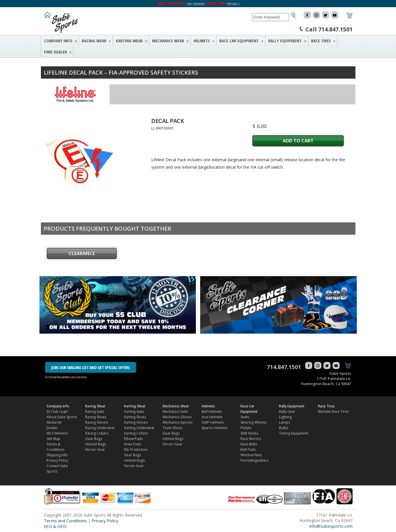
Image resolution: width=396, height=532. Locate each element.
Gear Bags (94, 439)
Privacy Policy (57, 460)
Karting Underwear (139, 428)
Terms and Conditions (65, 521)
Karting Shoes (135, 417)
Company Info (58, 41)
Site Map (53, 439)
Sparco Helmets (214, 428)
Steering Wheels (253, 422)
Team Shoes (173, 428)
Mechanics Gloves (177, 417)
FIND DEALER (55, 52)
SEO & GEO (55, 526)
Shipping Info (57, 455)
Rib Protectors (136, 450)
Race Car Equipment (239, 41)
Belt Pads (248, 450)
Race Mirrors (251, 439)
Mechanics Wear (168, 41)
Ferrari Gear (95, 450)
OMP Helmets (213, 422)
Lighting (285, 417)
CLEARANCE (82, 253)
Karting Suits (134, 412)
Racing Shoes (96, 417)
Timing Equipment (294, 433)
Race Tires (321, 41)
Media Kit (54, 422)
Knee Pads (133, 444)
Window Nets (251, 455)
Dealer (52, 428)
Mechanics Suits (175, 412)
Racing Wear (94, 41)
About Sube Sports (62, 417)
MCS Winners (57, 433)
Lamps (284, 422)
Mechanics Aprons (178, 422)
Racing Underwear (100, 428)
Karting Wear (129, 41)
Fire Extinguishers (254, 460)
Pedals (246, 428)
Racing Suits (95, 412)
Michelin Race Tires (333, 412)
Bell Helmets (212, 412)
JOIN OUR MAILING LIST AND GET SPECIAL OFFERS (91, 367)
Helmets (202, 41)
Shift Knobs (249, 433)
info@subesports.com (331, 526)
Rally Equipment (285, 41)
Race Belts (249, 444)
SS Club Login (57, 412)
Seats (245, 417)
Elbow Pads (133, 439)
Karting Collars (136, 433)
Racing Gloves (96, 422)
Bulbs (284, 428)
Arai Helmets (212, 417)
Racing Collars (97, 433)
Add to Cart (298, 141)
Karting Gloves (136, 422)
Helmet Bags (95, 444)
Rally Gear (287, 412)
